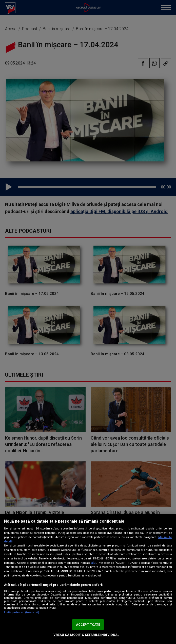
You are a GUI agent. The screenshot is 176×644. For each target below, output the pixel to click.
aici (94, 563)
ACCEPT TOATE (88, 625)
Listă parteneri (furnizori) (22, 612)
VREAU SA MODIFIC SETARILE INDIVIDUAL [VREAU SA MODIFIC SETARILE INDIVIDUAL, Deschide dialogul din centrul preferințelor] (86, 635)
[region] (88, 579)
